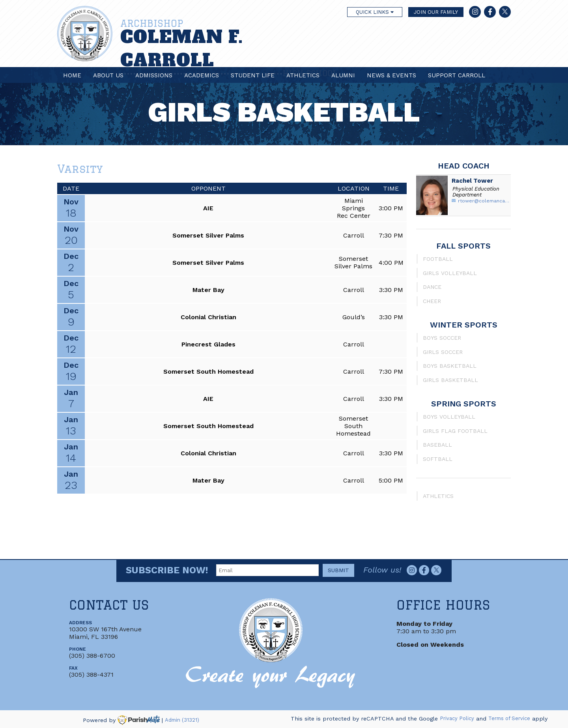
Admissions (154, 75)
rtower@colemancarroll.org (484, 201)
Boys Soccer (442, 338)
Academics (202, 75)
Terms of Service (509, 719)
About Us (108, 75)
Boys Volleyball (449, 417)
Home (72, 75)
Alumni (343, 75)
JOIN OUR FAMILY (436, 12)
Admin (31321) (182, 720)
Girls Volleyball (450, 273)
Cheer (432, 301)
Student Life (253, 75)
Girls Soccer (443, 352)
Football (438, 259)
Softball (438, 459)
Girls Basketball (450, 380)
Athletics (303, 75)
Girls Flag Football (455, 431)
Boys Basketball (450, 366)
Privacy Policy (457, 719)
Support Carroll (457, 75)
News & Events (391, 75)
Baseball (437, 445)
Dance (432, 287)
